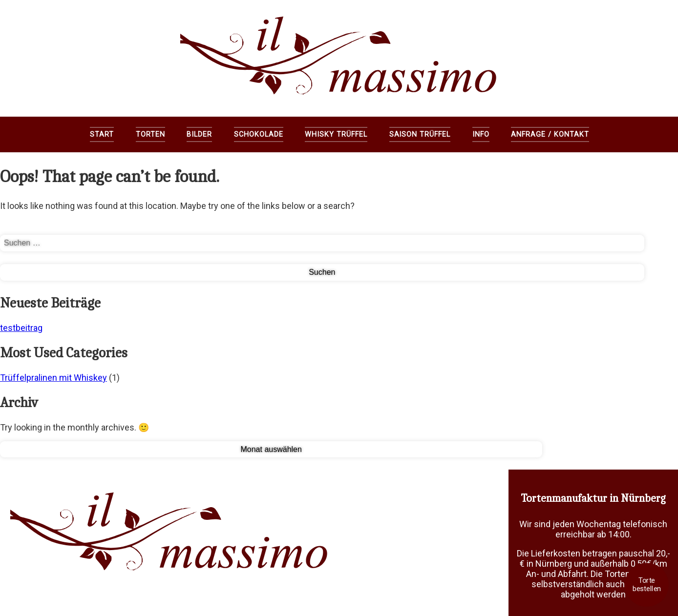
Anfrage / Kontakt (550, 134)
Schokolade (259, 134)
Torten (150, 134)
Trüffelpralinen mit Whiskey (53, 378)
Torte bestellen (647, 585)
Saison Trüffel (420, 134)
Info (481, 134)
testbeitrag (21, 328)
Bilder (199, 134)
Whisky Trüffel (336, 134)
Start (102, 134)
